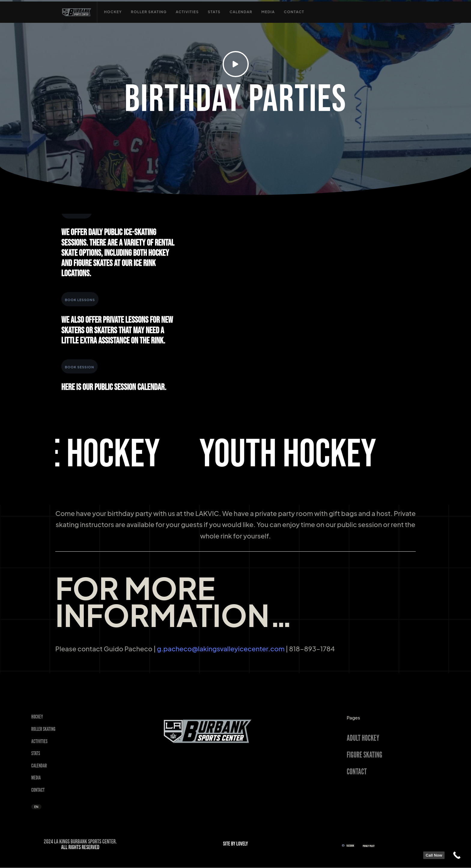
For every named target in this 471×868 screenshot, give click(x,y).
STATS (36, 753)
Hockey (37, 717)
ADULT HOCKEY (363, 737)
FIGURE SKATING (364, 754)
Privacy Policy (369, 846)
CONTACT (357, 771)
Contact (38, 790)
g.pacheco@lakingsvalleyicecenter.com (221, 649)
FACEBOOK (348, 845)
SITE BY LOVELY (236, 844)
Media (36, 778)
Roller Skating (43, 729)
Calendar (39, 765)
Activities (39, 741)
